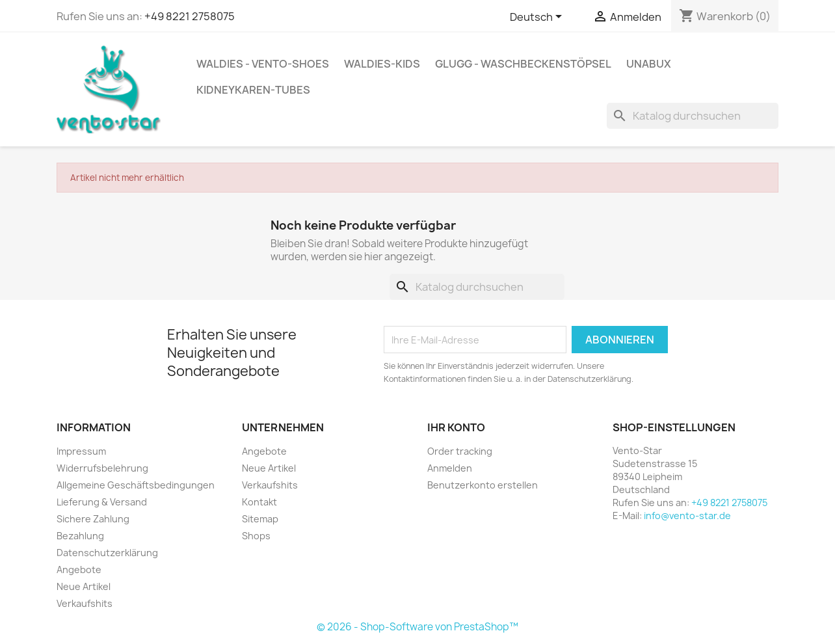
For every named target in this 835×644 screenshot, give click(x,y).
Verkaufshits (85, 603)
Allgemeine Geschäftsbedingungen (136, 485)
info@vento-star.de (687, 516)
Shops (256, 536)
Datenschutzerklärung (107, 553)
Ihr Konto (456, 427)
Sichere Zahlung (93, 519)
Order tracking (460, 451)
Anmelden (450, 468)
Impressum (81, 451)
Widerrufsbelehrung (102, 468)
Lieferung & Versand (102, 502)
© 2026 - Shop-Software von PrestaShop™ (417, 627)
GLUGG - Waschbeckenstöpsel (523, 64)
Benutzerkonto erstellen (483, 485)
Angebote (79, 570)
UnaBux (649, 64)
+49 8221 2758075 (190, 16)
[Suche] (693, 116)
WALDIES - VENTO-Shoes (263, 64)
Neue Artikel (84, 586)
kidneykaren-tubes (253, 90)
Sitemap (260, 519)
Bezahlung (80, 536)
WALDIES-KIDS (382, 64)
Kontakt (259, 502)
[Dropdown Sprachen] (538, 18)
